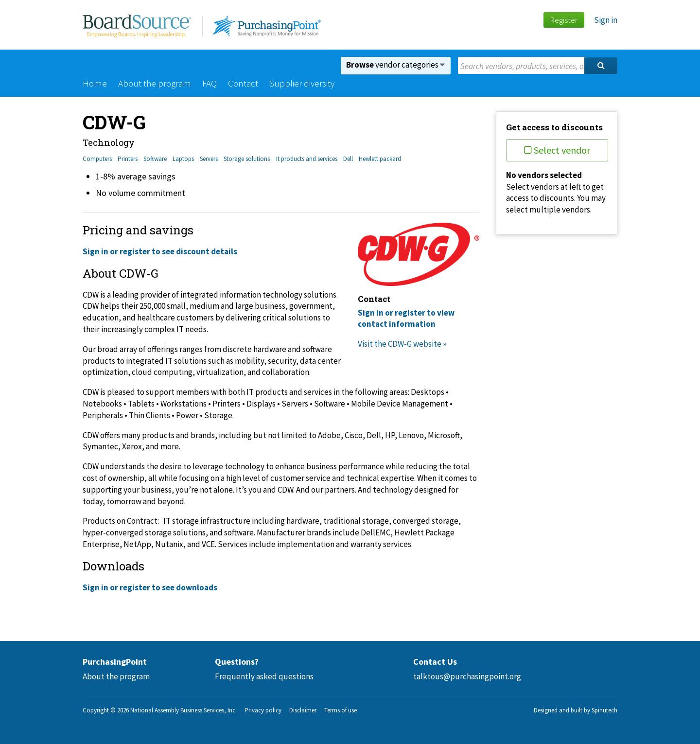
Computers (97, 159)
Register (564, 20)
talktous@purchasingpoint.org (467, 676)
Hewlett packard (380, 159)
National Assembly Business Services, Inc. (184, 710)
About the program (155, 83)
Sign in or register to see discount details (160, 251)
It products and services (307, 159)
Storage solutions (247, 159)
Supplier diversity (302, 83)
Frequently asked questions (264, 676)
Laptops (183, 159)
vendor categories (395, 65)
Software (155, 159)
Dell (348, 159)
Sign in (606, 20)
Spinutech (604, 710)
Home (95, 83)
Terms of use (341, 710)
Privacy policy (263, 710)
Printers (128, 159)
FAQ (210, 83)
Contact (243, 83)
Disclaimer (303, 710)
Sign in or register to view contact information (406, 319)
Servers (209, 159)
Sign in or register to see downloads (150, 587)
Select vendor (557, 150)
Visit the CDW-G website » (402, 344)
